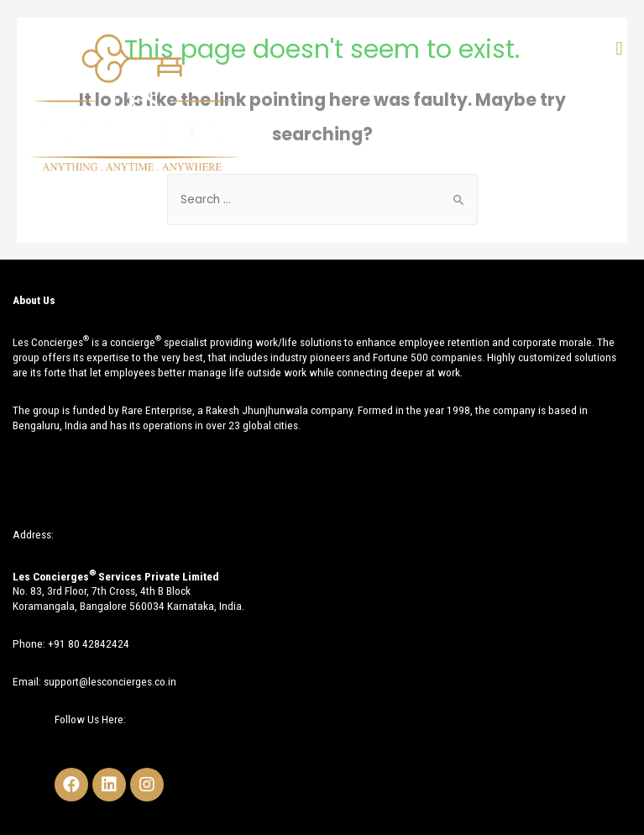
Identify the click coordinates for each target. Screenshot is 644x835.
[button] (619, 48)
